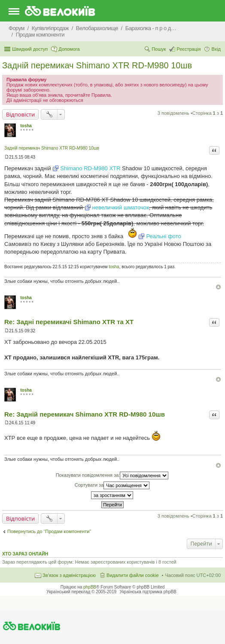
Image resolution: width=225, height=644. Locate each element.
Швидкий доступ (30, 49)
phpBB (90, 587)
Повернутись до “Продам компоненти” (49, 531)
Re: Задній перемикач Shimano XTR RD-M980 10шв (85, 414)
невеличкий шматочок (121, 207)
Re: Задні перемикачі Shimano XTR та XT (69, 322)
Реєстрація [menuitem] (189, 49)
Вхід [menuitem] (216, 49)
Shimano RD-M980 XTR (90, 168)
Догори (218, 287)
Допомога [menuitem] (69, 49)
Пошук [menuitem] (159, 49)
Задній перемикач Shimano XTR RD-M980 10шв (97, 65)
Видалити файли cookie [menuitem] (133, 575)
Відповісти (20, 114)
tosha (26, 126)
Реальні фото (163, 236)
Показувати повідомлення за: (112, 475)
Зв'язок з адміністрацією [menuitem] (69, 575)
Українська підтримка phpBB (148, 592)
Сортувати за (112, 485)
